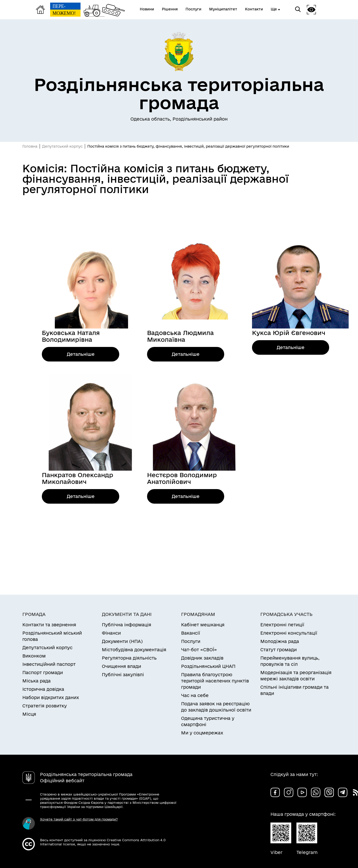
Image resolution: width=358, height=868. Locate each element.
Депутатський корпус (62, 146)
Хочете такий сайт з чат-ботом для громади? (79, 819)
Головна (30, 146)
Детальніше (81, 354)
